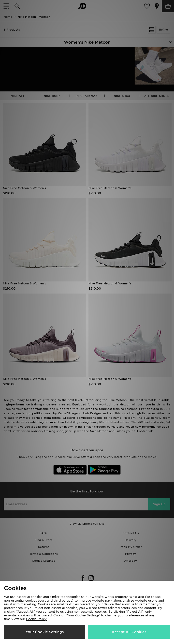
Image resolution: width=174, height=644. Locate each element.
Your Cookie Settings (45, 632)
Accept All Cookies (129, 632)
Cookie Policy (36, 619)
